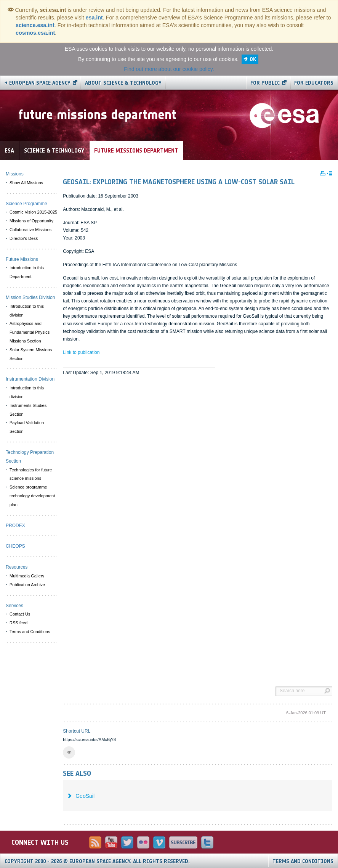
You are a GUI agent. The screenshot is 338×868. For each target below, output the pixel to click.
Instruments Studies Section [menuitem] (28, 410)
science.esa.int (35, 25)
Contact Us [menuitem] (20, 614)
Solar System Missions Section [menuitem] (31, 354)
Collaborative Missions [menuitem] (30, 230)
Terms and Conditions (303, 861)
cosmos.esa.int (35, 33)
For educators (314, 83)
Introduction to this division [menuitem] (27, 311)
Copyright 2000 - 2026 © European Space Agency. (97, 861)
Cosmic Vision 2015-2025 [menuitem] (33, 212)
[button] (69, 752)
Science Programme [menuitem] (26, 204)
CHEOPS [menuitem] (15, 546)
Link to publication (81, 352)
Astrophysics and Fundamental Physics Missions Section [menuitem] (30, 332)
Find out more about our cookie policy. (169, 69)
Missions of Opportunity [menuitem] (31, 221)
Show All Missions (26, 183)
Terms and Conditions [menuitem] (30, 632)
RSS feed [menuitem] (18, 623)
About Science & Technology (123, 83)
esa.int (94, 18)
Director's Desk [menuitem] (24, 238)
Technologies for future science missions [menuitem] (31, 474)
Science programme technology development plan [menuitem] (32, 496)
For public (265, 83)
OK (253, 59)
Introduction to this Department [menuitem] (27, 272)
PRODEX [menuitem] (15, 526)
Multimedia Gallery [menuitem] (27, 576)
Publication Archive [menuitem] (27, 585)
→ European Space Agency (38, 83)
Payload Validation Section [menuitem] (27, 427)
